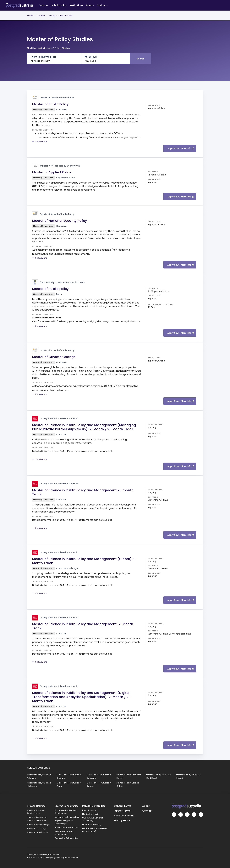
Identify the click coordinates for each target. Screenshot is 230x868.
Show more (40, 141)
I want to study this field (43, 57)
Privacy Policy (122, 820)
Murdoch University (91, 814)
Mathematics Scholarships (67, 817)
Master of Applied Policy (52, 172)
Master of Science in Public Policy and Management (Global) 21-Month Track (85, 561)
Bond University (89, 810)
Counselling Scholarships (66, 838)
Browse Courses (36, 806)
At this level (91, 57)
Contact (147, 811)
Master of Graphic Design (38, 825)
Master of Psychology (37, 828)
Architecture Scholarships (66, 828)
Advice (102, 5)
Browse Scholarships (67, 806)
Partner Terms (122, 811)
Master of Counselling (37, 817)
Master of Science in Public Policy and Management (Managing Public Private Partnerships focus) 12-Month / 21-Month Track (84, 427)
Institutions (76, 5)
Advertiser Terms (124, 816)
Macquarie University (92, 825)
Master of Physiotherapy (38, 832)
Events (90, 5)
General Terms (123, 806)
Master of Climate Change (54, 357)
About (146, 806)
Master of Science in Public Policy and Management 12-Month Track (83, 626)
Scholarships (59, 5)
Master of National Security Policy (59, 221)
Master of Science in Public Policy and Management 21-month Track (83, 492)
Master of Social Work (37, 821)
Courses (43, 5)
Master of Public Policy (50, 104)
